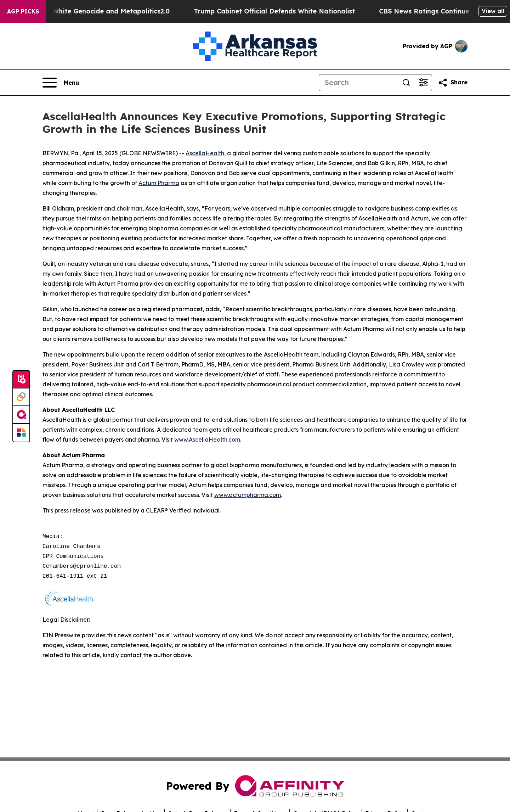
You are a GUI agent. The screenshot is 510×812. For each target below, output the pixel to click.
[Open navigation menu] (61, 83)
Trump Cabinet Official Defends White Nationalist (285, 11)
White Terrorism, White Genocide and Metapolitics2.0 (93, 11)
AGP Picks (23, 11)
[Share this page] (453, 83)
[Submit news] (21, 380)
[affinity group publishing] (21, 415)
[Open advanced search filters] (423, 83)
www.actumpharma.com (248, 495)
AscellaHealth (205, 153)
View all (493, 11)
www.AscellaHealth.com (207, 439)
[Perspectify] (21, 397)
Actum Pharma (159, 183)
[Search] (358, 83)
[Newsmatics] (21, 433)
